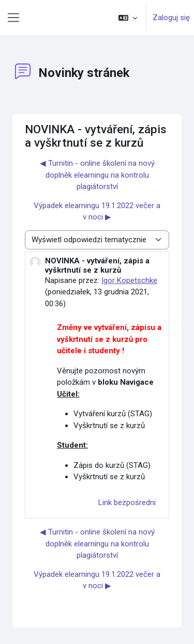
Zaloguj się (171, 18)
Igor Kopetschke (129, 280)
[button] (128, 18)
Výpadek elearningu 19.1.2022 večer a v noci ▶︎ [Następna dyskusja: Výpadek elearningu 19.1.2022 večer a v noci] (97, 211)
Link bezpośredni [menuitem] (127, 502)
